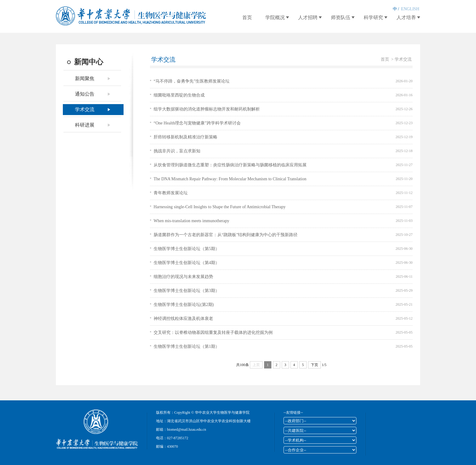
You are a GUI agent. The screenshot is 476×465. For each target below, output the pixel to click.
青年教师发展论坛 (171, 193)
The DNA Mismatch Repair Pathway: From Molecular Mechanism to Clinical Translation (230, 179)
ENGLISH (410, 9)
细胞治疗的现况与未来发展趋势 (183, 277)
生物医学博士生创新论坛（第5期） (187, 249)
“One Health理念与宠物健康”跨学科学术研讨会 (197, 123)
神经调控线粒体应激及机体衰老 (183, 319)
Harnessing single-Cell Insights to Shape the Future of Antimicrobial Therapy (220, 207)
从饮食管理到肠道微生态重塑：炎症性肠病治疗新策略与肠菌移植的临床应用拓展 (230, 165)
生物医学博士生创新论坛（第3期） (187, 291)
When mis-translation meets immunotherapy (191, 221)
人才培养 (406, 17)
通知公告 (85, 94)
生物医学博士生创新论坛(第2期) (184, 305)
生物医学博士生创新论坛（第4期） (187, 263)
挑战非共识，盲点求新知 (177, 151)
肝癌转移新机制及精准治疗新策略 (185, 137)
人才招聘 (308, 17)
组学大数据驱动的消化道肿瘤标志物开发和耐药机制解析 (207, 109)
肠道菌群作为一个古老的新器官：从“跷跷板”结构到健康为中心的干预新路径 (226, 235)
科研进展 (85, 125)
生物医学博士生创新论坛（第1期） (187, 346)
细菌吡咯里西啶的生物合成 (179, 95)
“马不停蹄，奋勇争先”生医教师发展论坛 (192, 81)
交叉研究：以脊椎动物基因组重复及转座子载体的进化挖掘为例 (213, 333)
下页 (314, 365)
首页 (247, 17)
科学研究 (373, 17)
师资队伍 (341, 17)
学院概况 (275, 17)
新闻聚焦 (85, 78)
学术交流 (85, 109)
